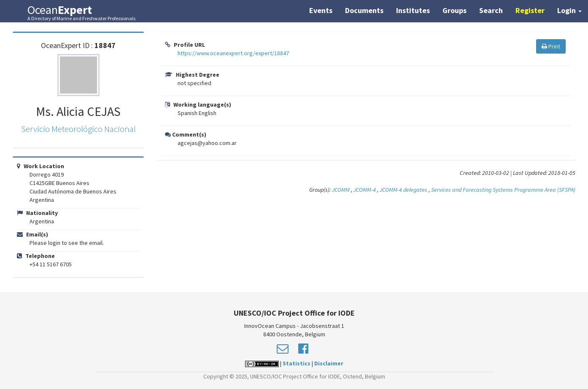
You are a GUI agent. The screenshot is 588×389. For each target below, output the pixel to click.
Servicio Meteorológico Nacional (78, 129)
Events (321, 10)
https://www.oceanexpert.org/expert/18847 (233, 53)
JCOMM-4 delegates (403, 190)
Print (551, 46)
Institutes (413, 10)
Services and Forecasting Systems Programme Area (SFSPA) (503, 190)
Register (530, 10)
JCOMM (341, 190)
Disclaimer (329, 363)
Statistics (297, 363)
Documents (364, 10)
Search (491, 10)
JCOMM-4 (365, 190)
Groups (454, 10)
